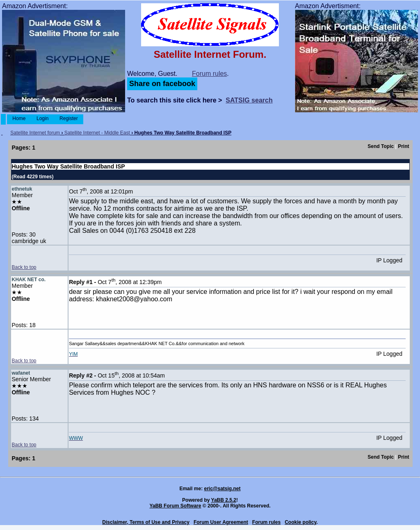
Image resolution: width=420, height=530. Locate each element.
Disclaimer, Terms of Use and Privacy (146, 522)
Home (19, 118)
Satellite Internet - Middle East (97, 133)
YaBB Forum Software (175, 506)
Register (69, 118)
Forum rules (209, 74)
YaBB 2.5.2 (224, 500)
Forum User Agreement (221, 522)
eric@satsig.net (222, 489)
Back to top (24, 267)
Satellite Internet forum (35, 133)
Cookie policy (300, 522)
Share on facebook (162, 84)
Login (43, 118)
